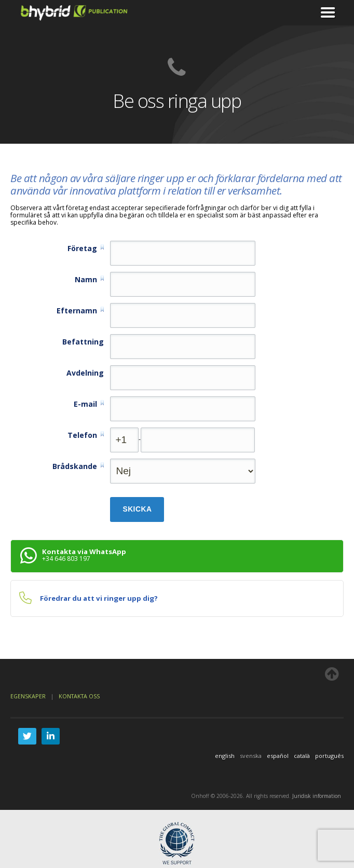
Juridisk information (317, 796)
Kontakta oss (79, 696)
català (302, 756)
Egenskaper (29, 696)
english (225, 756)
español (278, 756)
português (329, 756)
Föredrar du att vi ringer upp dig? (99, 598)
